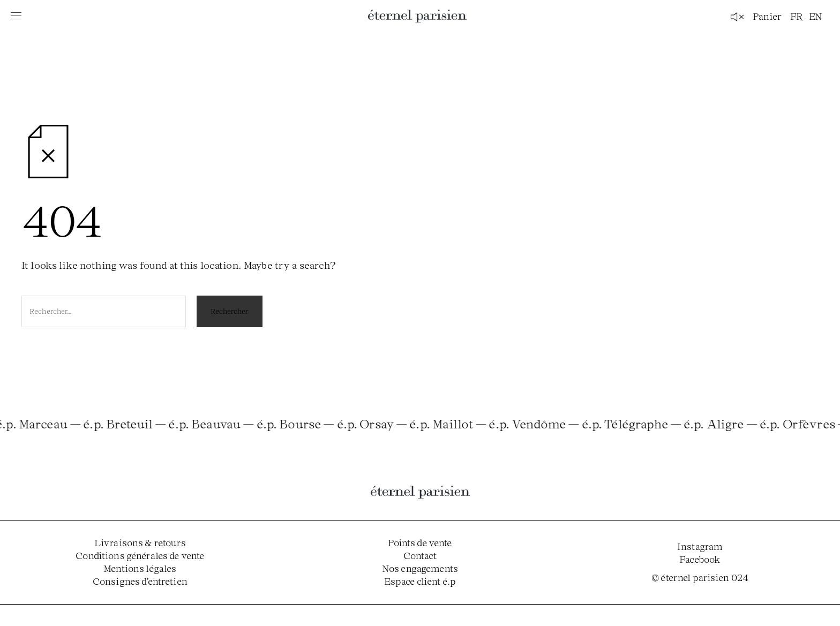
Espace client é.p (420, 581)
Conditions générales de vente (140, 555)
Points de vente (420, 542)
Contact (420, 555)
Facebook (700, 559)
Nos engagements (420, 568)
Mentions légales (140, 568)
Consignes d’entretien (140, 581)
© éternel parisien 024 (700, 577)
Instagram (700, 546)
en (816, 16)
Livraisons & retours (140, 542)
